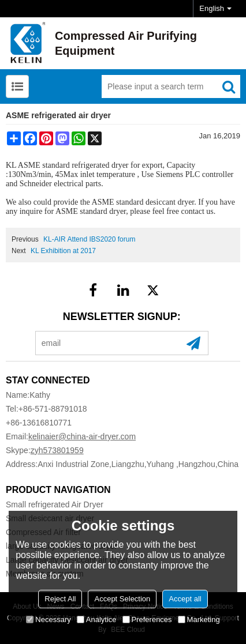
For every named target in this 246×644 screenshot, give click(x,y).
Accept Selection (122, 599)
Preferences (147, 619)
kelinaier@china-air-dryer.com (82, 436)
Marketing (199, 619)
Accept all (185, 599)
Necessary (48, 619)
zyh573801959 (57, 450)
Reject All (60, 599)
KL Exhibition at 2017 (63, 251)
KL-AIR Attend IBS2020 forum (89, 239)
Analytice (97, 619)
